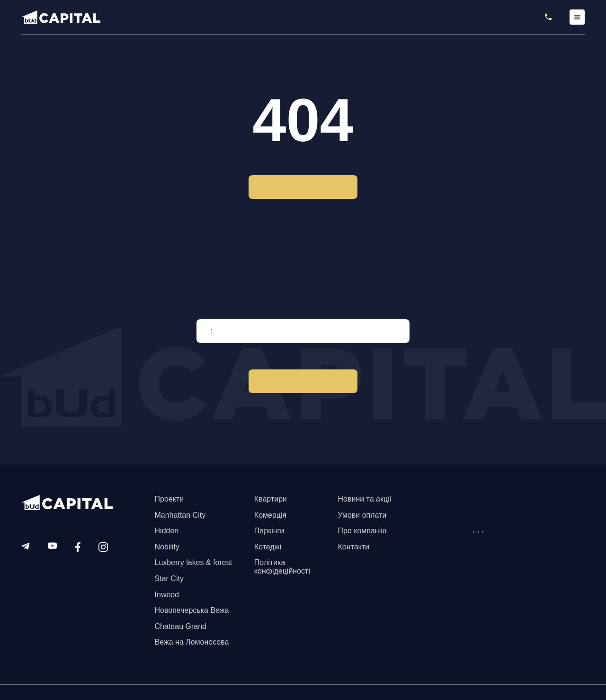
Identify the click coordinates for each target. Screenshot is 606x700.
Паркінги (269, 531)
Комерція (270, 515)
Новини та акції (365, 499)
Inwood (167, 595)
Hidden (167, 531)
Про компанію (362, 531)
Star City (169, 579)
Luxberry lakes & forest (194, 562)
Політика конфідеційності (282, 567)
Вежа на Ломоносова (192, 642)
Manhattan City (180, 515)
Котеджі (268, 547)
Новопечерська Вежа (192, 610)
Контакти (353, 547)
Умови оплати (362, 515)
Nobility (167, 547)
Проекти (169, 499)
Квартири (271, 499)
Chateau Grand (181, 626)
